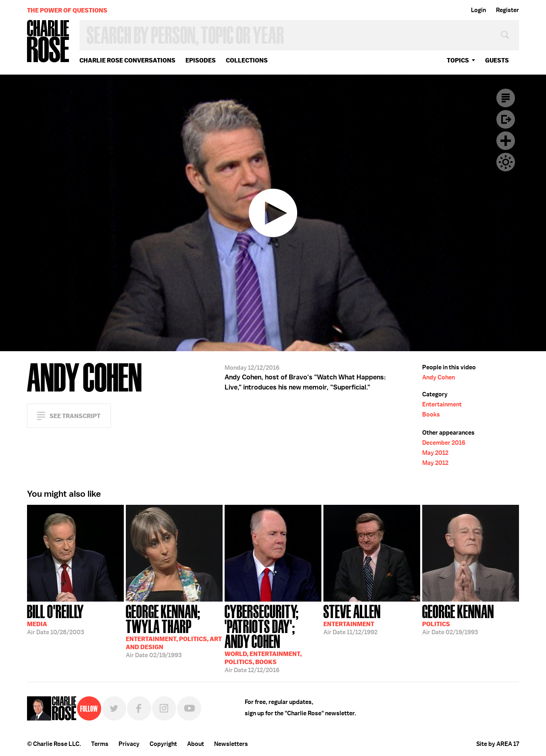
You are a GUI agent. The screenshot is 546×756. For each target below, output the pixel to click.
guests (497, 60)
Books (431, 414)
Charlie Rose (48, 42)
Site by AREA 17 (498, 744)
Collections (247, 60)
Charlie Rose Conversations (127, 60)
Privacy (129, 744)
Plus (506, 141)
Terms (100, 744)
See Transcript (75, 416)
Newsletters (231, 744)
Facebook (139, 708)
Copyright (163, 744)
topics (458, 60)
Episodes (201, 60)
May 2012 (435, 453)
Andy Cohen (439, 377)
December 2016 (444, 443)
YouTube (189, 708)
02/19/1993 (174, 630)
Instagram (164, 708)
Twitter (114, 708)
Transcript (506, 98)
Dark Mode (506, 162)
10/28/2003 (55, 619)
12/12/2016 (273, 638)
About (196, 744)
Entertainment (442, 404)
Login (478, 10)
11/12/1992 (352, 619)
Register (507, 10)
